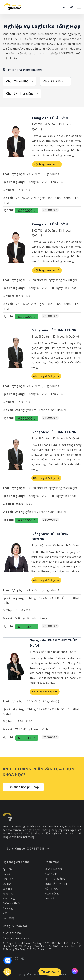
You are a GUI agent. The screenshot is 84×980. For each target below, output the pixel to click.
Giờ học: (8, 190)
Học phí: (8, 210)
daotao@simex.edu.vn (18, 944)
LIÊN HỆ (49, 907)
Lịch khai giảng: (14, 182)
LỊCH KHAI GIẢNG (55, 888)
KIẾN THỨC (51, 897)
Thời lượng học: (14, 174)
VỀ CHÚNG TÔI (53, 878)
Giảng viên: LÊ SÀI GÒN (50, 118)
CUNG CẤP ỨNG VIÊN (57, 893)
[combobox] (19, 81)
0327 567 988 (13, 939)
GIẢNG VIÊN (52, 883)
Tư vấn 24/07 (50, 972)
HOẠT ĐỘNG (52, 902)
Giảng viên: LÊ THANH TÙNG (54, 330)
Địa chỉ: (8, 198)
